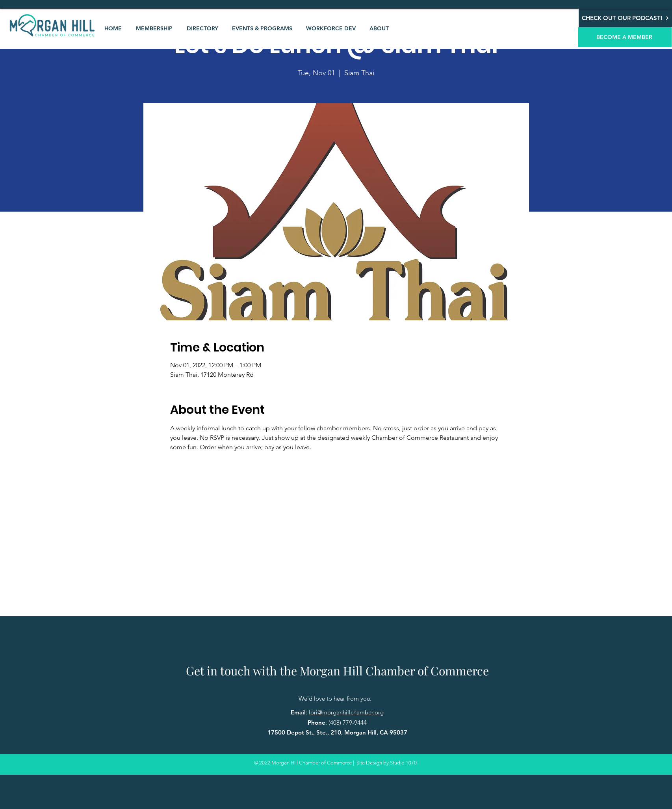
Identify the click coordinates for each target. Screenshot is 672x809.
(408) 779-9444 (348, 723)
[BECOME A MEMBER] (625, 37)
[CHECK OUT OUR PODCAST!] (625, 18)
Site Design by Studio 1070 (387, 763)
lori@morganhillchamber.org (346, 712)
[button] (154, 28)
